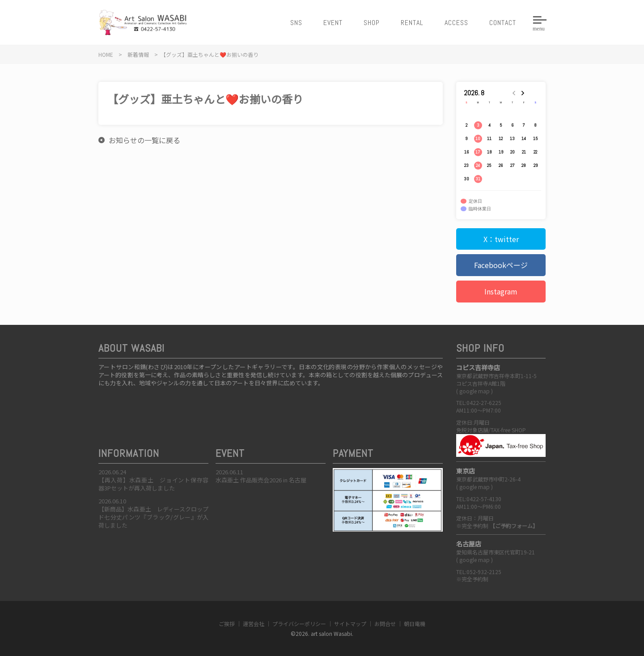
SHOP (372, 23)
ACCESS (456, 23)
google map (475, 391)
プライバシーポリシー (299, 624)
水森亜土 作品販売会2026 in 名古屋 (261, 480)
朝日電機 (415, 624)
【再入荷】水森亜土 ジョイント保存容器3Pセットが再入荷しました (153, 484)
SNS (296, 23)
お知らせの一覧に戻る (144, 140)
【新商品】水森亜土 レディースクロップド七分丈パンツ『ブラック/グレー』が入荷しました (153, 517)
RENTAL (412, 23)
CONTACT (503, 23)
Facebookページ (501, 265)
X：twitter (501, 239)
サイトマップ (350, 624)
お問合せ (385, 624)
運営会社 (254, 624)
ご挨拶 (227, 624)
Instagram (501, 291)
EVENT (333, 23)
